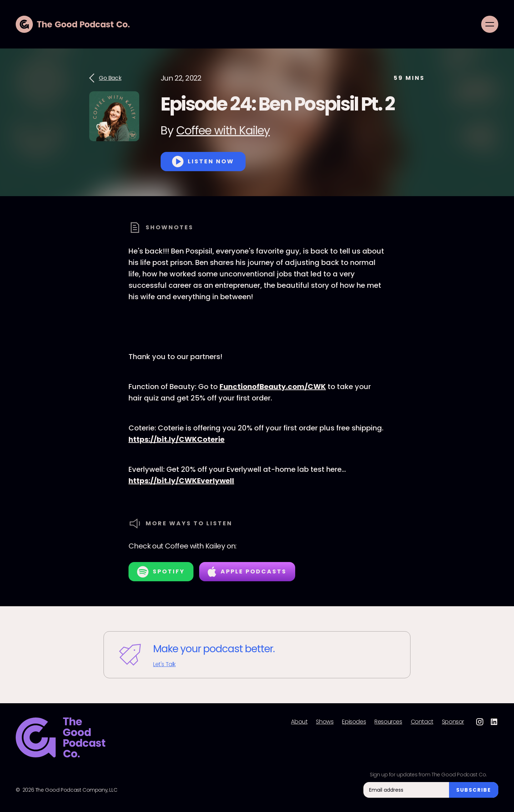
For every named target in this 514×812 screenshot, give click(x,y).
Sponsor (453, 722)
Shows (325, 722)
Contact (422, 722)
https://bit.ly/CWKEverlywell (181, 481)
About (299, 722)
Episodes (354, 722)
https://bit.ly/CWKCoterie (177, 439)
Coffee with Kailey (223, 130)
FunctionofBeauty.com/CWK (273, 387)
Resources (388, 722)
